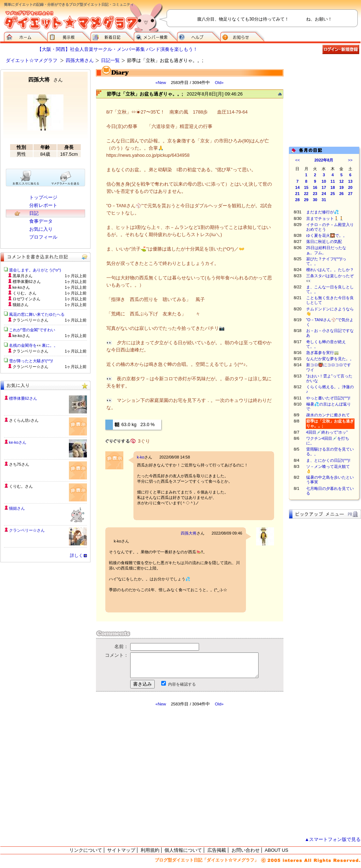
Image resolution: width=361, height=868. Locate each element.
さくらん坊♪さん (24, 420)
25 (333, 194)
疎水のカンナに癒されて (328, 415)
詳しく (76, 555)
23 (315, 194)
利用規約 (150, 850)
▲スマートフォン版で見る (333, 839)
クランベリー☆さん (27, 530)
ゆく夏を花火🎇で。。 (327, 235)
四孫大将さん (80, 60)
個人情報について (183, 850)
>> (350, 160)
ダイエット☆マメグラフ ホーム (26, 36)
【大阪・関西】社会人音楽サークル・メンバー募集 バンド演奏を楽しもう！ (118, 49)
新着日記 (112, 36)
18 (333, 187)
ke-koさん (18, 442)
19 (342, 187)
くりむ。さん (21, 486)
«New (161, 83)
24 (324, 194)
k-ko (141, 457)
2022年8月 (324, 160)
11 (333, 181)
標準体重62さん (23, 398)
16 (315, 187)
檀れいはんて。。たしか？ (330, 270)
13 (350, 181)
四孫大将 (189, 533)
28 (298, 200)
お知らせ (242, 36)
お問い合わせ (246, 850)
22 (306, 194)
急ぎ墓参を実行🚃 (323, 353)
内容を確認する (182, 684)
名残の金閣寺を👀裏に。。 (33, 345)
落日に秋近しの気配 (324, 242)
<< (298, 160)
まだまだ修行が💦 (323, 212)
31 (324, 200)
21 (298, 194)
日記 (34, 213)
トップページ (43, 197)
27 (350, 194)
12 (342, 181)
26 (342, 194)
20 (350, 187)
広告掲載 (217, 850)
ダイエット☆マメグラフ (32, 60)
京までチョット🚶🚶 (325, 218)
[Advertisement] (325, 105)
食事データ (41, 221)
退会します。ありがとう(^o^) (35, 270)
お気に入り (41, 229)
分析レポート (43, 205)
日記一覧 (110, 60)
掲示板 (69, 36)
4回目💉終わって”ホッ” (327, 432)
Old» (219, 83)
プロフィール (43, 237)
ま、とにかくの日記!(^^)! (328, 460)
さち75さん (19, 464)
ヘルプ (199, 36)
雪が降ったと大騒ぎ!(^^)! (31, 361)
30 (315, 200)
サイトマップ (121, 850)
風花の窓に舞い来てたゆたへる (39, 314)
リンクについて (86, 850)
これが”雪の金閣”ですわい (32, 330)
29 (306, 200)
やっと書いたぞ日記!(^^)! (328, 398)
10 (324, 181)
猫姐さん (17, 508)
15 (306, 187)
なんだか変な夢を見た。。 (330, 359)
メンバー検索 (155, 36)
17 (324, 187)
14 (298, 187)
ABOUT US (276, 850)
